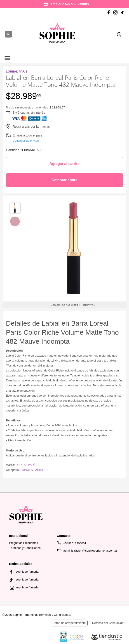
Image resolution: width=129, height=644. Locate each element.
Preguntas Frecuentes (23, 543)
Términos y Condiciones (25, 548)
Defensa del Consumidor (108, 623)
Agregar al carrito (64, 164)
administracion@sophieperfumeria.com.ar (87, 551)
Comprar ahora (64, 180)
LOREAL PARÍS (26, 465)
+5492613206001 (72, 544)
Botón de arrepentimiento (69, 623)
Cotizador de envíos (26, 141)
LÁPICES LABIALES (34, 470)
